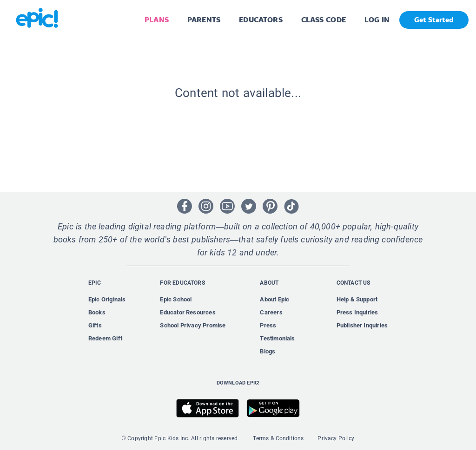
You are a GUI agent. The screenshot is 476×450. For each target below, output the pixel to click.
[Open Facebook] (185, 206)
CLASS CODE (324, 20)
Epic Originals (107, 299)
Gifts (95, 325)
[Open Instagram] (206, 206)
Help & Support (357, 299)
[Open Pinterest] (270, 206)
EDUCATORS (261, 20)
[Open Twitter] (249, 206)
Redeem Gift (105, 338)
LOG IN (377, 20)
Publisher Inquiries (362, 325)
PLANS (157, 20)
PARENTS (204, 20)
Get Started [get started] (434, 20)
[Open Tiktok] (291, 206)
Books (97, 312)
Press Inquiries (357, 312)
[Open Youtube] (227, 206)
